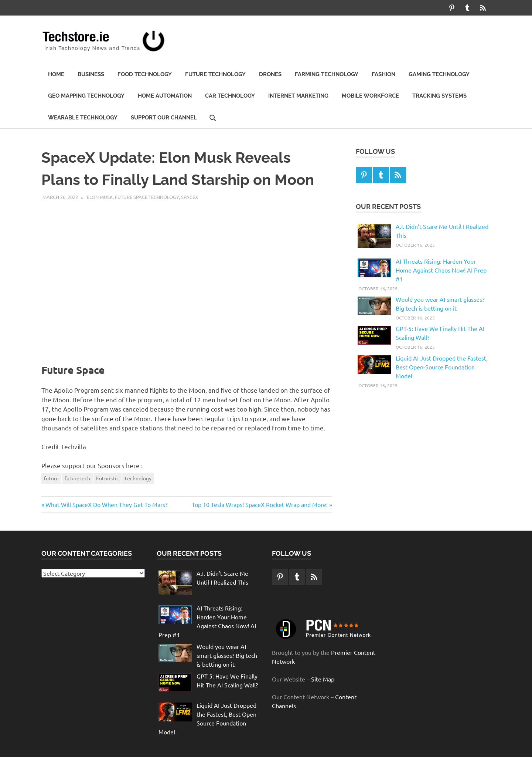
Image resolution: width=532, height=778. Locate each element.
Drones (270, 74)
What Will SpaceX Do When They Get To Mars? (106, 504)
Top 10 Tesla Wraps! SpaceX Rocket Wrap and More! (260, 504)
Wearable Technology (83, 118)
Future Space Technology (147, 197)
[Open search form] (213, 117)
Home (56, 74)
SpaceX (190, 197)
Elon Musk (100, 197)
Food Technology (145, 74)
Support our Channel (164, 118)
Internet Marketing (298, 96)
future (51, 478)
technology (138, 478)
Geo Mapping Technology (86, 96)
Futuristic (108, 478)
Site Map (323, 679)
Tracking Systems (439, 96)
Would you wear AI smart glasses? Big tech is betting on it (227, 655)
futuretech (77, 478)
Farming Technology (327, 74)
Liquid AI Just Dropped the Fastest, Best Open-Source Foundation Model (442, 367)
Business (91, 74)
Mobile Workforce (370, 96)
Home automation (165, 96)
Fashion (383, 74)
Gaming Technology (439, 74)
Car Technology (230, 96)
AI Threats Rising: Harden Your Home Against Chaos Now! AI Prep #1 (441, 270)
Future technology (215, 74)
